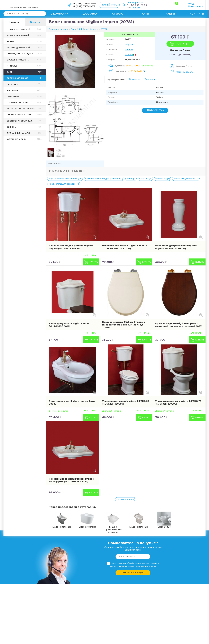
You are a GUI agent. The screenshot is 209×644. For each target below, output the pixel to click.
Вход (191, 4)
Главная (53, 29)
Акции (170, 14)
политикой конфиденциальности (140, 566)
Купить (182, 44)
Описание (135, 79)
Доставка (90, 14)
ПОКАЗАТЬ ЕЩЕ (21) (154, 110)
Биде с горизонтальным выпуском (113, 522)
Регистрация (195, 6)
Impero (129, 49)
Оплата (117, 14)
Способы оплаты (185, 72)
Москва (136, 7)
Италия (129, 55)
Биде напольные (62, 520)
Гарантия (144, 14)
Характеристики (116, 80)
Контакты (197, 14)
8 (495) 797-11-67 (84, 6)
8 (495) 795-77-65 (85, 3)
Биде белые (164, 520)
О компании (59, 14)
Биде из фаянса (87, 520)
